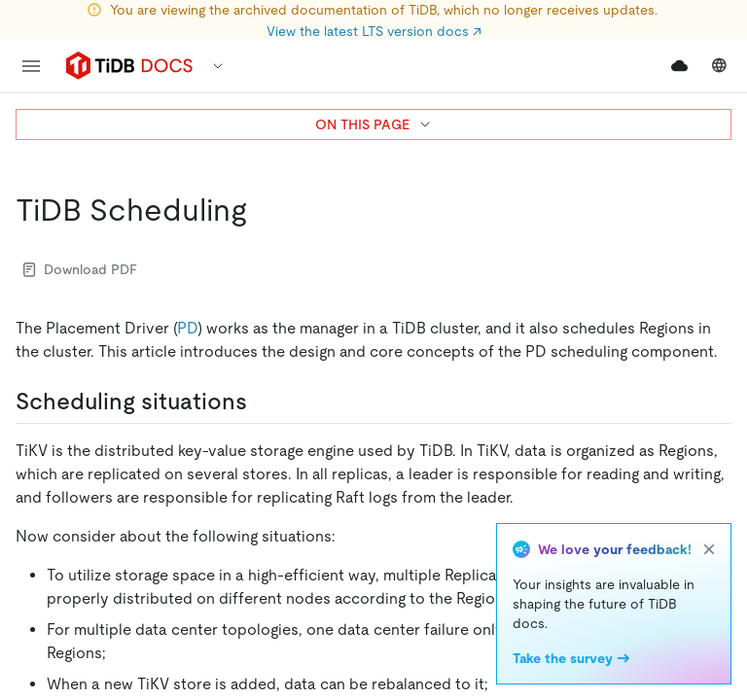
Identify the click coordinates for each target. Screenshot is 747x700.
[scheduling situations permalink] (263, 402)
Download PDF (80, 269)
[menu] (31, 66)
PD (187, 328)
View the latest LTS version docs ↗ (374, 31)
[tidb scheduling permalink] (263, 210)
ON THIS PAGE (374, 124)
